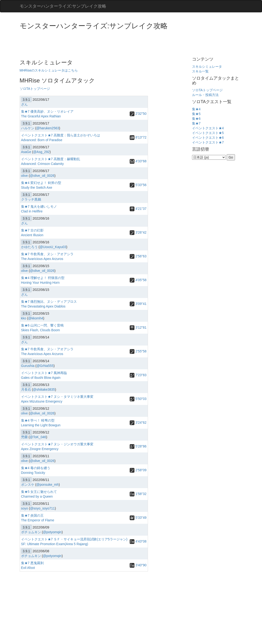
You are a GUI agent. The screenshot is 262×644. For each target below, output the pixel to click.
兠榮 (24, 437)
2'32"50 (138, 114)
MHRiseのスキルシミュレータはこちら (49, 70)
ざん (24, 104)
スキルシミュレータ (207, 67)
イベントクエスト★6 (208, 138)
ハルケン (28, 128)
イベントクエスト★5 (208, 133)
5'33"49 (138, 518)
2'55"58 (138, 351)
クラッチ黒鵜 (31, 199)
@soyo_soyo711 (43, 508)
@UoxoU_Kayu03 (53, 247)
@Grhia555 (45, 366)
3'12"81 (138, 327)
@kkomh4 (36, 318)
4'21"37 (138, 209)
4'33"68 (138, 161)
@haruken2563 (48, 128)
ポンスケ (28, 485)
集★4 (196, 109)
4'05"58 (138, 280)
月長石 (26, 389)
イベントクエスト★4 (208, 128)
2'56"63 (138, 256)
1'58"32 (138, 494)
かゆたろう (29, 247)
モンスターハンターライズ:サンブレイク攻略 (63, 6)
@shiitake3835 (44, 389)
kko (24, 318)
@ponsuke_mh (47, 485)
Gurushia (28, 366)
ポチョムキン (31, 532)
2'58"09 (138, 470)
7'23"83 (138, 375)
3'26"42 (138, 232)
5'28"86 (138, 446)
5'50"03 (138, 399)
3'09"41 (138, 304)
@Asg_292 (41, 152)
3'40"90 (138, 565)
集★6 (196, 119)
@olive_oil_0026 (42, 176)
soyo (25, 508)
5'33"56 (138, 185)
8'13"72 (138, 137)
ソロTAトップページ (35, 89)
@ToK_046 (38, 437)
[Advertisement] (106, 43)
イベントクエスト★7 (208, 142)
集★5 (196, 114)
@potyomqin (52, 532)
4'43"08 (138, 541)
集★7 (196, 123)
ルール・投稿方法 (205, 95)
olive (25, 176)
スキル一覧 (200, 71)
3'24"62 (138, 423)
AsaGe (26, 152)
